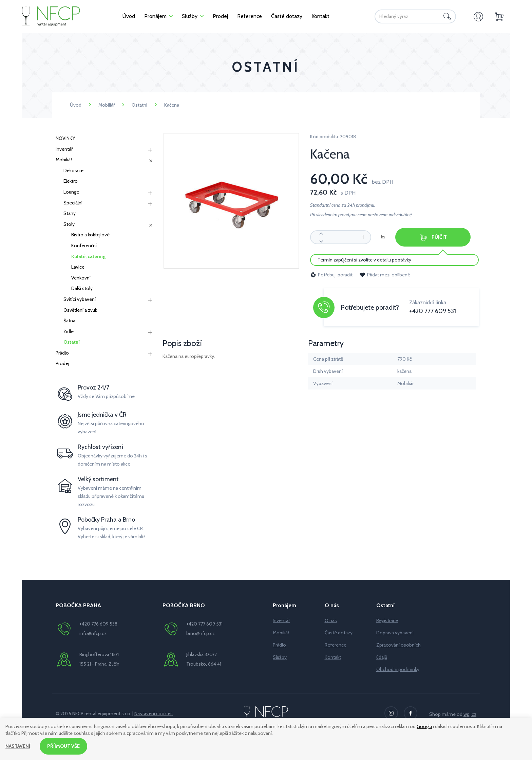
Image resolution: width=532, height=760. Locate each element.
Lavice (78, 267)
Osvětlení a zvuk (80, 310)
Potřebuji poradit (331, 275)
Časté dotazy (339, 633)
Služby (280, 657)
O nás (331, 620)
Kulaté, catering (88, 256)
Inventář (64, 149)
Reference (336, 645)
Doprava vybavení (395, 633)
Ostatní (139, 105)
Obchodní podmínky (398, 669)
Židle (69, 331)
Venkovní (81, 278)
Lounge (71, 192)
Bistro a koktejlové (90, 235)
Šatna (69, 321)
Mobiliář (107, 105)
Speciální (73, 203)
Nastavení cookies (154, 713)
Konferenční (84, 246)
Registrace (387, 620)
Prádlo (62, 353)
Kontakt (333, 657)
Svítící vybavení (80, 299)
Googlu (424, 726)
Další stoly (82, 288)
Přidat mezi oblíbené (385, 275)
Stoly (69, 224)
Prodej (62, 363)
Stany (70, 213)
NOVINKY (65, 138)
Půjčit (433, 238)
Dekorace (73, 170)
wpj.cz (470, 714)
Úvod (76, 105)
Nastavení (18, 746)
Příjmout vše (63, 746)
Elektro (71, 181)
